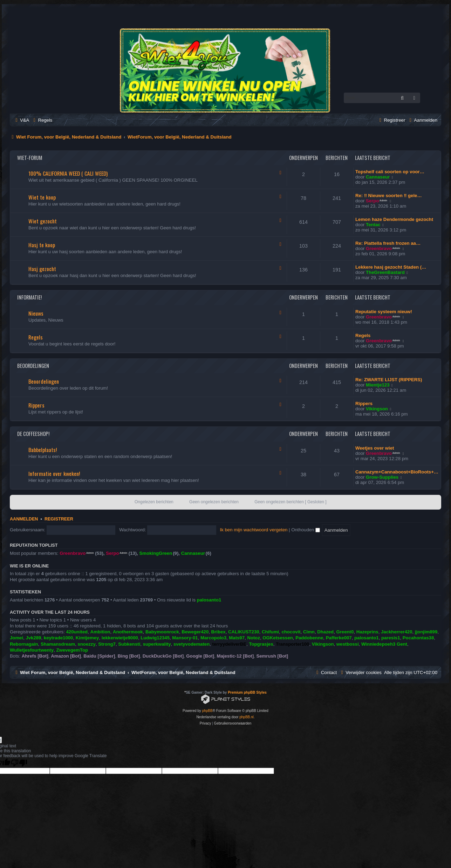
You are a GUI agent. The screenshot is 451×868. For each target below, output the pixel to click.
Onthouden (306, 530)
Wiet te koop (42, 197)
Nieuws (36, 313)
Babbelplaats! (43, 450)
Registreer (59, 519)
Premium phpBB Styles (247, 692)
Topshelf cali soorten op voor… (390, 172)
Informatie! (29, 297)
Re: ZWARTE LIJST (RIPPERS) (389, 380)
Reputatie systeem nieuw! (384, 312)
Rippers (36, 405)
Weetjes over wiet (375, 448)
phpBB (207, 711)
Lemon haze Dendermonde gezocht (394, 219)
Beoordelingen (33, 366)
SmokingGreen (156, 553)
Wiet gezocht (43, 221)
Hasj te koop (42, 245)
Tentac (373, 225)
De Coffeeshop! (33, 434)
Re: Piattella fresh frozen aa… (388, 243)
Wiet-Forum (30, 158)
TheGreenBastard (385, 272)
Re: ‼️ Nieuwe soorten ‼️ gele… (389, 196)
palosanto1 (209, 600)
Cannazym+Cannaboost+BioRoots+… (397, 472)
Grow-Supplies (382, 477)
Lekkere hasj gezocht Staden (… (391, 267)
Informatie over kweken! (54, 473)
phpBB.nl (247, 717)
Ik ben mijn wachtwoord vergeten (254, 530)
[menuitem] (21, 120)
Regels (36, 337)
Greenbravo (379, 248)
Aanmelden (24, 519)
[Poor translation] (19, 763)
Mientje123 (378, 385)
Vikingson (377, 409)
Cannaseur (378, 177)
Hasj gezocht (42, 269)
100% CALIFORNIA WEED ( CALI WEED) (68, 173)
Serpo (372, 201)
